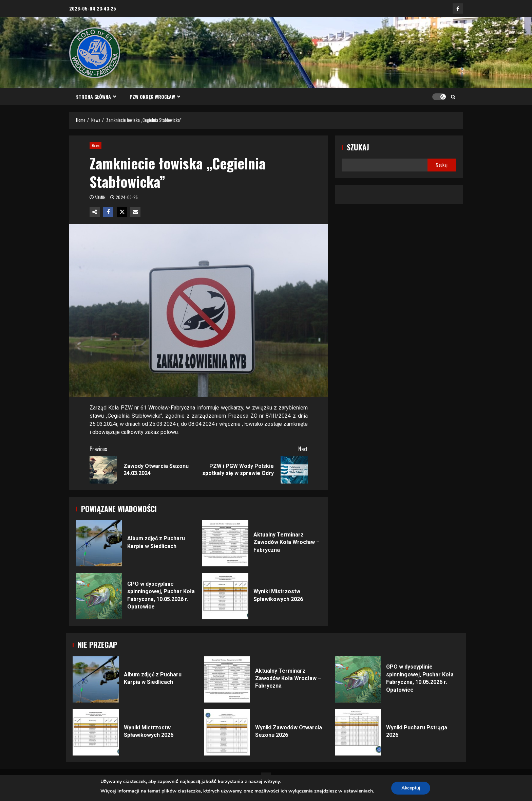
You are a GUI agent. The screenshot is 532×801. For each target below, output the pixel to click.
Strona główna (93, 97)
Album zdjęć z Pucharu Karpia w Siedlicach (99, 543)
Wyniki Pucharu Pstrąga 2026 (358, 732)
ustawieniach (358, 791)
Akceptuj (411, 788)
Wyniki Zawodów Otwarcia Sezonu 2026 (227, 732)
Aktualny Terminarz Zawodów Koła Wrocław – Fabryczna (225, 543)
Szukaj (358, 147)
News (96, 145)
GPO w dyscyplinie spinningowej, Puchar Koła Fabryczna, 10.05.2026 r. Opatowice (99, 596)
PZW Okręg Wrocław (152, 97)
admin (101, 197)
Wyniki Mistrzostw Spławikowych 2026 (225, 596)
